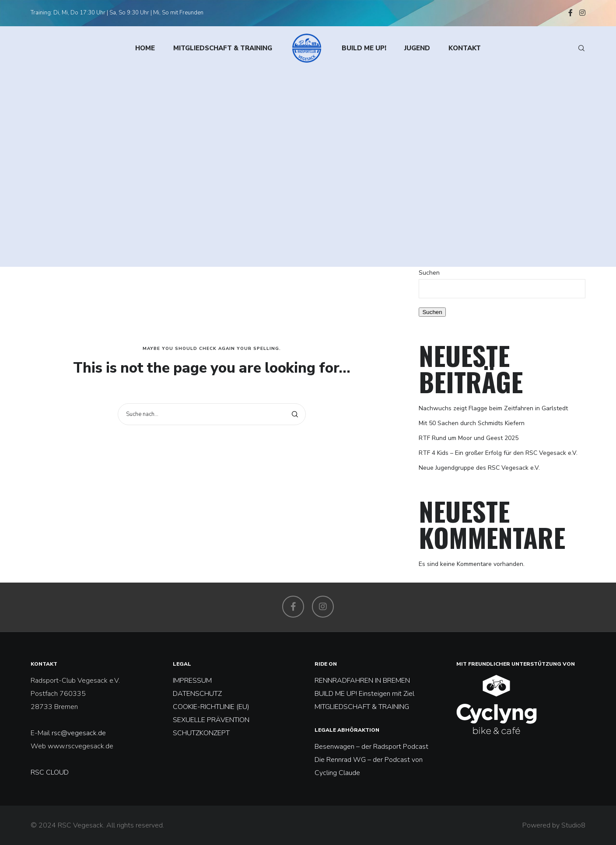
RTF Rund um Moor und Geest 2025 (469, 438)
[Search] (577, 48)
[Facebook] (570, 13)
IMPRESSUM (192, 681)
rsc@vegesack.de (79, 733)
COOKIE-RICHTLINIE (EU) (211, 707)
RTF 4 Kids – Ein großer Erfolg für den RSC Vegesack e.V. (498, 453)
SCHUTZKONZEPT (201, 733)
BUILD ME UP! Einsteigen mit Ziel (364, 694)
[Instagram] (582, 13)
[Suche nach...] (212, 414)
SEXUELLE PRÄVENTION (211, 720)
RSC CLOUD (51, 772)
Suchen (429, 273)
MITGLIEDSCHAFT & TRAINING (362, 707)
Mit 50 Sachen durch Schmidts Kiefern (472, 423)
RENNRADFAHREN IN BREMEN (362, 681)
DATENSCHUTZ (197, 694)
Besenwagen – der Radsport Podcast (371, 747)
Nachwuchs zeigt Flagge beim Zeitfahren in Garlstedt (493, 408)
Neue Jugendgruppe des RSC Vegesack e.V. (479, 468)
